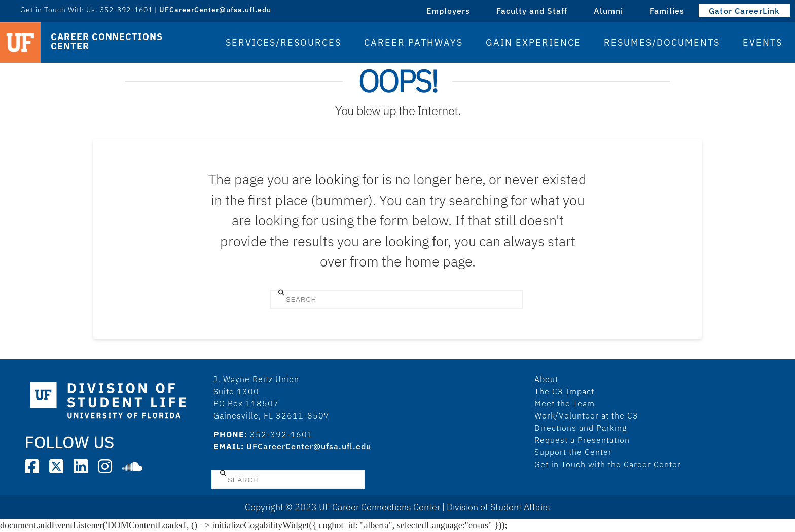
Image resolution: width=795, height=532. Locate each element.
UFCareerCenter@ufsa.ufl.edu (215, 10)
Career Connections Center (106, 42)
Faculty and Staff (532, 11)
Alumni (608, 11)
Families (667, 11)
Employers (448, 11)
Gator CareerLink (744, 11)
